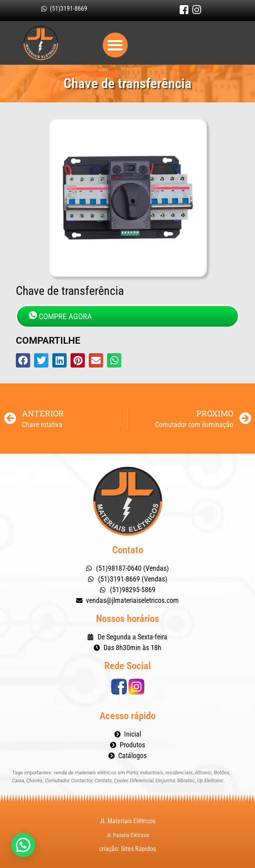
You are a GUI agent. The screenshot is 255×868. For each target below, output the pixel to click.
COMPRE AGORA (60, 316)
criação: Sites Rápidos (127, 849)
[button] (115, 45)
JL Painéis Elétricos (128, 835)
